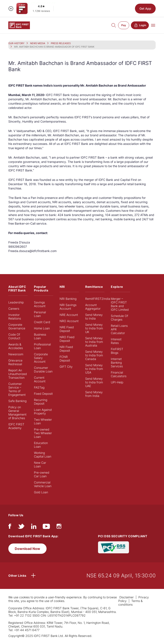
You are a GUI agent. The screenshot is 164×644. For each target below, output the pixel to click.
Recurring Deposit (41, 402)
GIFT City (66, 367)
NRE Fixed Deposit (67, 329)
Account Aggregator (93, 307)
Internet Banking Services (117, 363)
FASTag (39, 387)
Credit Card (42, 322)
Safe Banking (17, 401)
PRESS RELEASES (61, 43)
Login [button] (140, 25)
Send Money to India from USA (94, 369)
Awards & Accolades (16, 346)
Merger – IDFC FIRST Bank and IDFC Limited (120, 304)
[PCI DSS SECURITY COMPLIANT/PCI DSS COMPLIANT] (113, 547)
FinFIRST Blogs (117, 351)
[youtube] (46, 527)
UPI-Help (117, 382)
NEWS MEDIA (38, 43)
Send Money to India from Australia (94, 342)
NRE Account (69, 315)
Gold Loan (41, 492)
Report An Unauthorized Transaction (18, 374)
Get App (145, 8)
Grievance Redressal (15, 362)
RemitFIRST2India (98, 299)
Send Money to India (94, 317)
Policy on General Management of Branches (17, 413)
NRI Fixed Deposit (66, 349)
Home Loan (42, 328)
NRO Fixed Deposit (67, 339)
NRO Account (69, 321)
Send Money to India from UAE (94, 382)
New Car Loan (40, 464)
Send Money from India (94, 394)
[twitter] (21, 527)
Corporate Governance (17, 326)
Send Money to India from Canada (94, 355)
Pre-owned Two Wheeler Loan (43, 433)
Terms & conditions (130, 603)
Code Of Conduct (14, 336)
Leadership (16, 302)
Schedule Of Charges (119, 318)
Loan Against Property (43, 411)
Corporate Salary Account (41, 358)
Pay (124, 25)
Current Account (40, 379)
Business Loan (40, 336)
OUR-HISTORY (16, 43)
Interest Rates (116, 341)
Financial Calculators (119, 374)
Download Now (27, 549)
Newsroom (16, 354)
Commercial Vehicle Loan (43, 484)
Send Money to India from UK (94, 328)
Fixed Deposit (43, 394)
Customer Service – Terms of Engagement (17, 389)
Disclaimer (127, 597)
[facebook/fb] (10, 527)
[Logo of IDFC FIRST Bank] (19, 25)
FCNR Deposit (65, 359)
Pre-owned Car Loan (42, 474)
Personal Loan (40, 314)
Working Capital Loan (43, 455)
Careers (14, 308)
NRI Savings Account (68, 307)
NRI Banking (68, 299)
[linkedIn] (34, 527)
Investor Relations (15, 317)
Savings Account (40, 304)
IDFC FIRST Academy (16, 426)
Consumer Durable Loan (43, 369)
